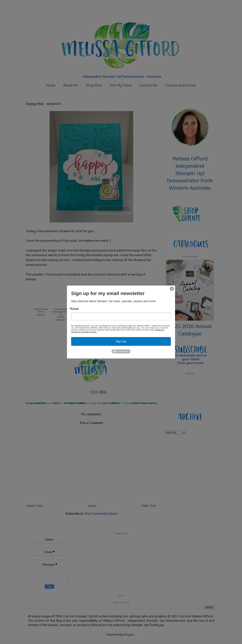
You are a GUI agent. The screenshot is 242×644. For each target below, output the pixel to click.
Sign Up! (121, 341)
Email (75, 309)
